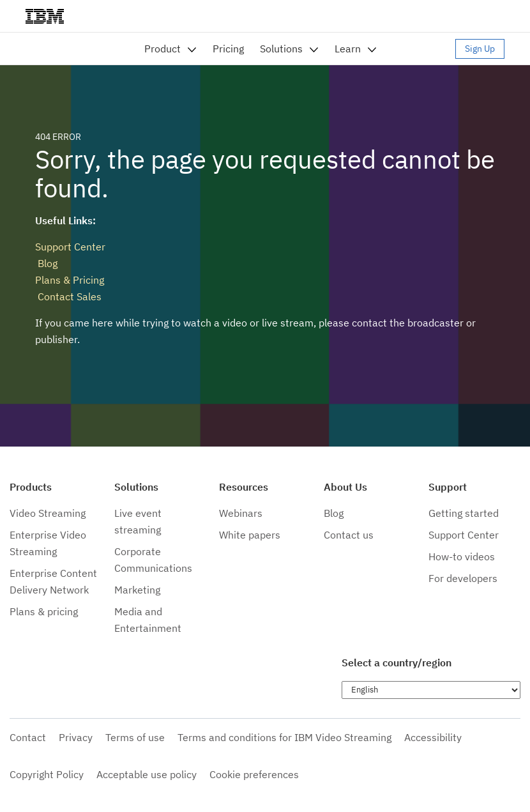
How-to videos (462, 556)
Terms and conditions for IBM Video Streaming (284, 737)
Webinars (241, 513)
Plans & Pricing (70, 280)
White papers (250, 535)
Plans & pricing (44, 611)
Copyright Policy (47, 774)
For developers (463, 578)
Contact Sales (68, 296)
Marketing (137, 590)
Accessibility (433, 737)
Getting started (464, 513)
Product (163, 49)
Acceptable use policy (147, 774)
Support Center (70, 247)
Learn (348, 49)
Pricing (228, 49)
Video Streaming (48, 513)
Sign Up (480, 49)
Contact (28, 737)
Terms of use (135, 737)
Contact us (349, 535)
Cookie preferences (254, 774)
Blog (46, 263)
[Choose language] (431, 690)
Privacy (76, 737)
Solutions (281, 49)
